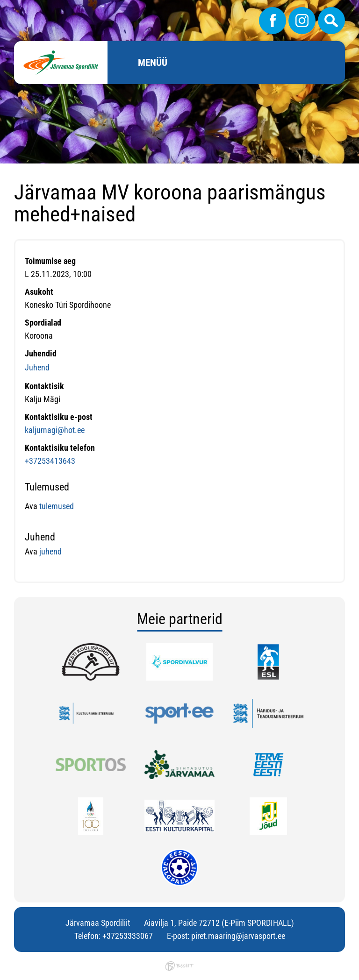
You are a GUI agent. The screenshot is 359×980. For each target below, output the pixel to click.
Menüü (153, 63)
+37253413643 (50, 461)
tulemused (56, 506)
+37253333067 (128, 936)
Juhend (37, 367)
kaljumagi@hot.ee (55, 430)
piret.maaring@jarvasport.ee (238, 936)
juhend (50, 551)
